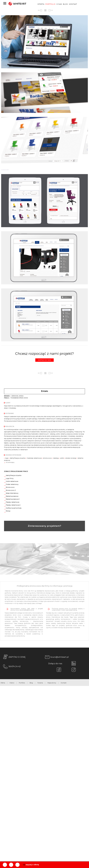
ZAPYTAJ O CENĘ (14, 657)
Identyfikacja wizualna (14, 475)
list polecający (10, 462)
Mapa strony (52, 683)
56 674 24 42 (11, 667)
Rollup (8, 511)
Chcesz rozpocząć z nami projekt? (44, 357)
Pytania (40, 683)
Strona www (10, 487)
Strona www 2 (11, 490)
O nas (59, 4)
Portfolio (50, 4)
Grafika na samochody (14, 508)
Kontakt (73, 4)
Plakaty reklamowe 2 (13, 505)
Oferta (41, 4)
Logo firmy (10, 478)
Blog (65, 4)
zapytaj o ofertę (32, 865)
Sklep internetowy (12, 493)
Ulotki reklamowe (12, 481)
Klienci (12, 683)
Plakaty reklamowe (12, 502)
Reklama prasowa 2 (13, 499)
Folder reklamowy (12, 484)
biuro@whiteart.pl (56, 657)
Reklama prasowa (12, 496)
